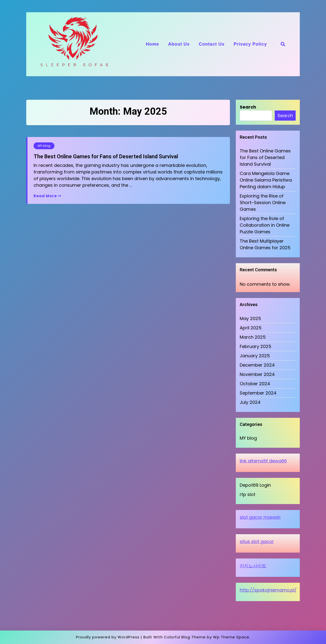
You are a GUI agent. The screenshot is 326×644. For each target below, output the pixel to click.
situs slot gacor (257, 541)
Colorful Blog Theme (185, 637)
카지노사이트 (253, 566)
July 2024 (250, 402)
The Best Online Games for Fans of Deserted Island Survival (106, 156)
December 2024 (257, 365)
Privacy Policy (250, 44)
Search (248, 107)
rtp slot (248, 494)
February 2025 (256, 346)
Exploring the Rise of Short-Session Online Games (263, 203)
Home (152, 44)
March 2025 (253, 337)
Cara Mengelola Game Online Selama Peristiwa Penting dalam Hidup (266, 180)
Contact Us (212, 44)
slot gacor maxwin (260, 517)
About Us (179, 44)
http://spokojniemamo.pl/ (268, 590)
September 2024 (258, 393)
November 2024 (257, 374)
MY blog (44, 146)
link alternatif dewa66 (263, 461)
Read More (47, 196)
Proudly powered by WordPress (108, 637)
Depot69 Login (255, 485)
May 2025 (250, 318)
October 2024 (255, 384)
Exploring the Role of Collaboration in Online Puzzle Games (265, 225)
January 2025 (255, 356)
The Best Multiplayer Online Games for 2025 (265, 244)
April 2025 (251, 328)
